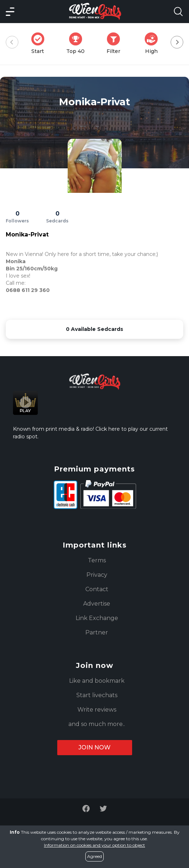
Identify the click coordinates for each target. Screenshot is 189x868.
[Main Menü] (10, 12)
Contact (97, 589)
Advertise (97, 604)
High (153, 43)
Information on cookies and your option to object (94, 845)
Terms (97, 560)
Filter (116, 43)
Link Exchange (97, 618)
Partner (97, 632)
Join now (94, 747)
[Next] (177, 42)
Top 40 (78, 43)
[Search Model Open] (178, 12)
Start (40, 43)
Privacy (97, 575)
